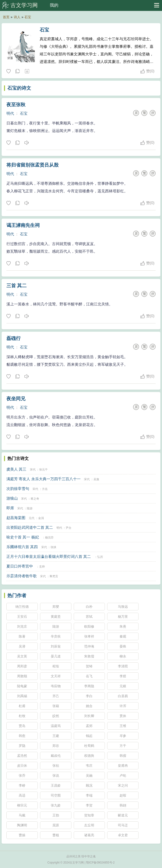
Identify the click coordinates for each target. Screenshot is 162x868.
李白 (89, 696)
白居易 (123, 696)
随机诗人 (27, 71)
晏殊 (123, 646)
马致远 (123, 607)
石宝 (28, 17)
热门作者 (17, 595)
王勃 (56, 815)
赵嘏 (123, 795)
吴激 (96, 479)
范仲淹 (89, 646)
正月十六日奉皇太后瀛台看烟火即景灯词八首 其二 (49, 557)
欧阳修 (89, 626)
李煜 (123, 676)
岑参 (123, 736)
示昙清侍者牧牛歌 (22, 576)
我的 (54, 5)
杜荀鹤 (89, 746)
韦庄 (89, 766)
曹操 (22, 835)
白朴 (89, 607)
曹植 (56, 835)
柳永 (123, 656)
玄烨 (42, 567)
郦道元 (123, 815)
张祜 (56, 766)
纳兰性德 (22, 607)
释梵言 (54, 576)
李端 (89, 795)
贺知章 (89, 815)
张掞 (53, 547)
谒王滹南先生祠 (23, 225)
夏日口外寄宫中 (20, 566)
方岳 (45, 489)
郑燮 (56, 607)
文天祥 (56, 676)
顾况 (89, 785)
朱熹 (123, 626)
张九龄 (56, 805)
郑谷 (56, 746)
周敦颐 (22, 676)
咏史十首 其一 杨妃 (23, 537)
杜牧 (22, 716)
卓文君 (123, 835)
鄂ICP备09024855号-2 (100, 863)
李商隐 (89, 686)
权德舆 (89, 756)
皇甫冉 (123, 766)
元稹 (123, 686)
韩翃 (123, 805)
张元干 (43, 470)
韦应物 (56, 686)
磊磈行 (14, 338)
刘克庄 (22, 626)
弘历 (100, 557)
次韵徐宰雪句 (18, 489)
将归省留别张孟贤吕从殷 (32, 165)
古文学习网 (24, 5)
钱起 (89, 736)
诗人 (17, 17)
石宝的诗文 (19, 88)
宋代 (33, 470)
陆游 (30, 508)
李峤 (22, 785)
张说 (56, 775)
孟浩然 (22, 756)
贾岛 (22, 726)
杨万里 (123, 617)
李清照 (123, 666)
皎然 (56, 716)
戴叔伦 (56, 756)
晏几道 (56, 656)
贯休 (123, 716)
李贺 (89, 805)
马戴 (22, 815)
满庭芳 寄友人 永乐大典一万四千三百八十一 (44, 479)
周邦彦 (22, 666)
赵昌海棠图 (16, 518)
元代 (32, 518)
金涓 (41, 518)
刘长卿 (89, 716)
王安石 (22, 617)
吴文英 (22, 656)
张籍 (56, 706)
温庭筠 (56, 726)
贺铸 (89, 666)
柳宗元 (22, 805)
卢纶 (123, 775)
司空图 (56, 795)
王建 (56, 736)
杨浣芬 (49, 538)
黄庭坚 (56, 617)
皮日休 (22, 766)
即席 (10, 508)
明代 (10, 113)
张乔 (22, 775)
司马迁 (123, 825)
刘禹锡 (22, 696)
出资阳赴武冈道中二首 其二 (30, 527)
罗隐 (22, 746)
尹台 (69, 528)
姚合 (89, 706)
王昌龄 (56, 785)
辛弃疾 (56, 636)
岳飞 (89, 676)
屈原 (56, 825)
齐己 (56, 696)
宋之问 (123, 785)
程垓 (56, 666)
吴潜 (22, 646)
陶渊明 (22, 825)
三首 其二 (17, 286)
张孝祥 (89, 636)
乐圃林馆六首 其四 (22, 547)
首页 (6, 17)
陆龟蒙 (22, 686)
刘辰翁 (56, 646)
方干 (123, 746)
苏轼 (89, 617)
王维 (123, 726)
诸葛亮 (89, 835)
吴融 (89, 775)
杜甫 (22, 706)
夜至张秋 (16, 105)
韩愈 (22, 736)
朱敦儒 (89, 656)
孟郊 (89, 726)
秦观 (123, 636)
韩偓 (123, 756)
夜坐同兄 (16, 399)
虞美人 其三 (16, 469)
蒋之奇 (35, 499)
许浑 (123, 706)
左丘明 (89, 825)
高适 (22, 795)
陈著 (22, 636)
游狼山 (12, 498)
